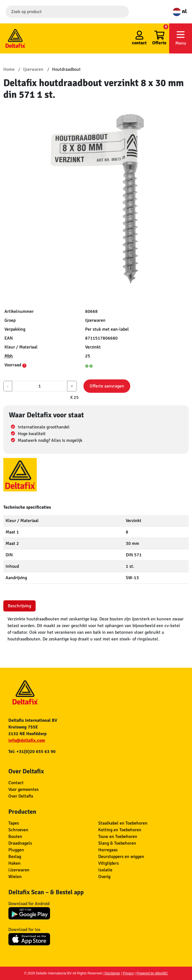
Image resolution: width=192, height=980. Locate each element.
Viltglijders (109, 863)
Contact (16, 783)
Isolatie (105, 870)
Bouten (15, 837)
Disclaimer (112, 973)
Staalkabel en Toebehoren (123, 823)
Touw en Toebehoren (118, 837)
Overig (104, 877)
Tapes (14, 823)
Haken (14, 863)
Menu (181, 38)
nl (180, 11)
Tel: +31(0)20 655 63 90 (32, 752)
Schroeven (18, 830)
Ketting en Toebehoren (120, 830)
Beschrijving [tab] (19, 606)
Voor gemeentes (24, 789)
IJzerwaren (19, 870)
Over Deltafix (21, 796)
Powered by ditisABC (152, 973)
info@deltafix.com (27, 740)
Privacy (128, 973)
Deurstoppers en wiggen (121, 857)
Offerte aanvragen (107, 386)
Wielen (15, 877)
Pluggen (16, 850)
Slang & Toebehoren (117, 843)
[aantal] (40, 386)
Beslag (15, 857)
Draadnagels (20, 843)
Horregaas (108, 850)
